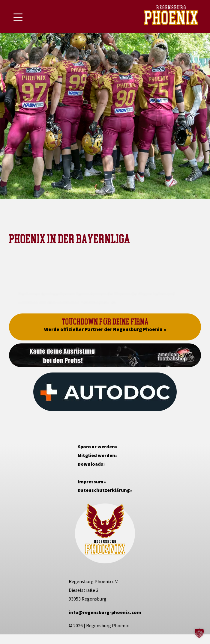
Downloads (90, 464)
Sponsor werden (96, 447)
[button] (199, 633)
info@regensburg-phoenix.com (105, 612)
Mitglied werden (96, 455)
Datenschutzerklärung (104, 490)
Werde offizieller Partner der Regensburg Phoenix (103, 329)
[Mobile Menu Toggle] (18, 17)
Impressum (91, 482)
